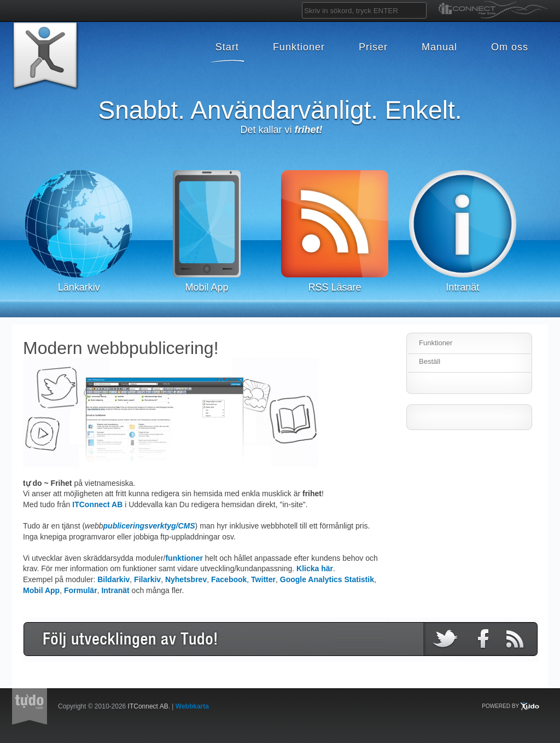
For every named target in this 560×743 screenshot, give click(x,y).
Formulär (81, 590)
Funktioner (436, 343)
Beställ (430, 361)
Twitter (263, 579)
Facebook (229, 579)
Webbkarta (192, 706)
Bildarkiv (113, 579)
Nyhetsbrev (186, 579)
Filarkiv (147, 579)
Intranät (115, 590)
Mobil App (41, 590)
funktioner (184, 558)
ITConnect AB (97, 504)
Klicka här (315, 568)
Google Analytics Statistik (327, 579)
